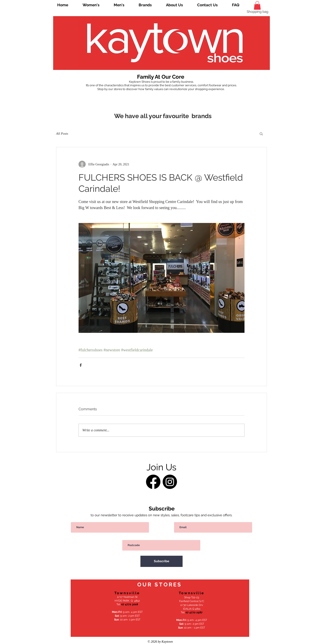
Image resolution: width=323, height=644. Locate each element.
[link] (257, 5)
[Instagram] (170, 482)
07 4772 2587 (194, 612)
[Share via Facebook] (81, 365)
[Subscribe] (161, 561)
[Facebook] (153, 482)
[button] (261, 134)
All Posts (62, 134)
